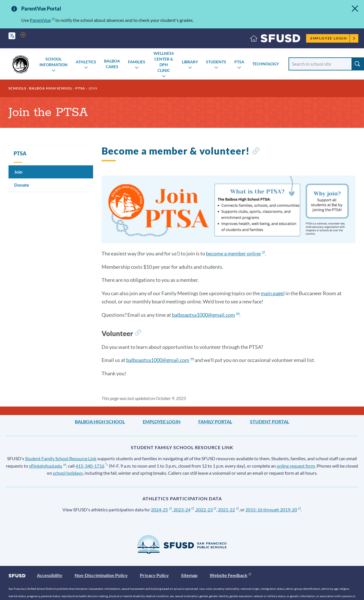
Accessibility (50, 575)
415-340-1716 (92, 466)
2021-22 (228, 510)
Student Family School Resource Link (61, 458)
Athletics (86, 62)
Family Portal (215, 421)
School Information (53, 62)
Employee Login (333, 38)
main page (272, 293)
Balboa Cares (112, 64)
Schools (17, 88)
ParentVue (42, 20)
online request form (296, 466)
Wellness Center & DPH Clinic (164, 62)
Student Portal (270, 421)
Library (190, 62)
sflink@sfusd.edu (48, 466)
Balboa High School (51, 88)
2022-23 (206, 510)
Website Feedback (230, 575)
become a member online (235, 253)
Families (137, 62)
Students (216, 62)
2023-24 (184, 510)
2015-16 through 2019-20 (273, 510)
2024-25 (161, 510)
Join (18, 172)
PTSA (239, 62)
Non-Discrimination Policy (101, 575)
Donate (22, 185)
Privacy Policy (154, 575)
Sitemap (189, 575)
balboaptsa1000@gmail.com (206, 315)
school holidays (68, 473)
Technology (266, 64)
